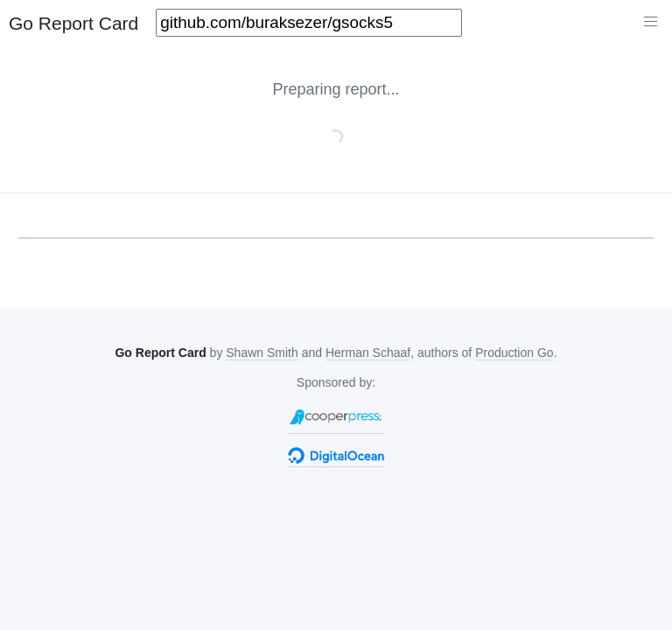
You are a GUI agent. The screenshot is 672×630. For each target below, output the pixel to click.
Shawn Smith (262, 353)
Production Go (514, 353)
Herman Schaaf (368, 353)
